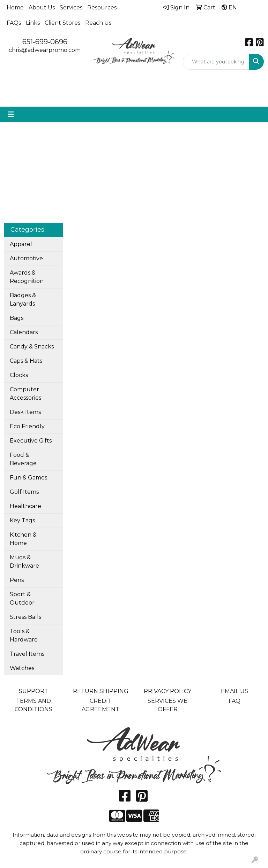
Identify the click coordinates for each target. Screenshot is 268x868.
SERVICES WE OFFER (167, 705)
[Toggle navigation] (11, 114)
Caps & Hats (26, 361)
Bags (17, 318)
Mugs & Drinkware (24, 562)
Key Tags (22, 520)
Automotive (26, 258)
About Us (42, 7)
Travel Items (27, 654)
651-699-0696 (45, 42)
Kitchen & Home (23, 539)
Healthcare (25, 506)
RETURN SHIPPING (101, 691)
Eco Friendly (27, 426)
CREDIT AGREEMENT (100, 705)
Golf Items (24, 492)
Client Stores (62, 23)
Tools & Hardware (24, 635)
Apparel (21, 244)
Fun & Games (28, 478)
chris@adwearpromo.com (45, 50)
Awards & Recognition (27, 277)
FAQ (234, 701)
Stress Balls (25, 617)
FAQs (14, 23)
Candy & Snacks (32, 347)
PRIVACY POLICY (167, 691)
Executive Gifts (31, 441)
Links (33, 23)
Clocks (19, 375)
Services (71, 7)
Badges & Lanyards (23, 299)
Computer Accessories (25, 394)
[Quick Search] (216, 62)
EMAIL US (234, 691)
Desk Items (25, 412)
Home (15, 7)
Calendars (24, 332)
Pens (17, 580)
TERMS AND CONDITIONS (33, 705)
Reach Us (98, 23)
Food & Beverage (23, 459)
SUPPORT (33, 691)
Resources (102, 7)
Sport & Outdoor (22, 598)
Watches (22, 668)
